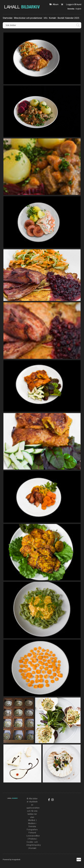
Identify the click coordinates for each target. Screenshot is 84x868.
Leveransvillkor (33, 836)
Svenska (71, 9)
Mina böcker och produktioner (28, 18)
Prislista (32, 839)
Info (46, 18)
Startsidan (8, 18)
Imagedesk (16, 860)
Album (56, 4)
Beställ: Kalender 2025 (68, 18)
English (78, 9)
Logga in (70, 4)
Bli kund (78, 4)
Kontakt (53, 18)
